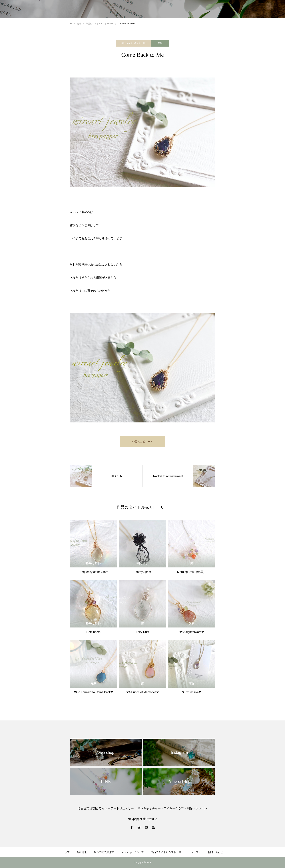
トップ (66, 852)
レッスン (196, 852)
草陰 (160, 43)
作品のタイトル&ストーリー (133, 43)
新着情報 (82, 852)
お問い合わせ (215, 852)
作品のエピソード (142, 442)
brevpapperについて (132, 852)
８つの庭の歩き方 (104, 852)
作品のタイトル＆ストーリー (167, 852)
